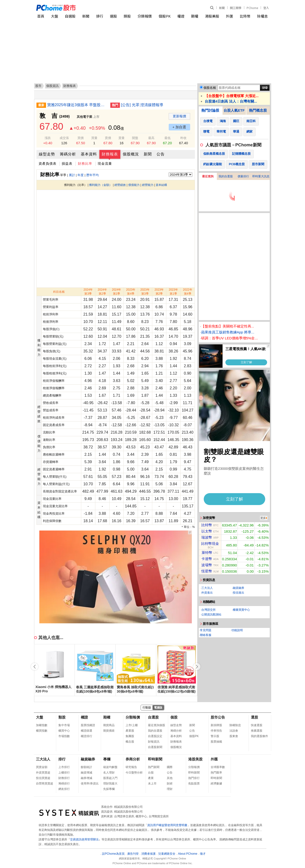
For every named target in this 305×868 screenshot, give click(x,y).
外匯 (229, 16)
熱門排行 (194, 778)
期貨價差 (109, 731)
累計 (72, 175)
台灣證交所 (208, 610)
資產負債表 (48, 164)
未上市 (152, 784)
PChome (252, 8)
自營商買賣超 (45, 784)
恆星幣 (207, 571)
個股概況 (131, 154)
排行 (100, 16)
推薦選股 (257, 731)
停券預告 (216, 731)
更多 (263, 518)
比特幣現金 (210, 543)
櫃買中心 (64, 731)
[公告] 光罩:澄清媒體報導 (142, 105)
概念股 (130, 742)
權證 (181, 16)
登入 (266, 8)
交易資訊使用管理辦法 (84, 839)
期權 (195, 16)
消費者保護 (148, 854)
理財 (170, 789)
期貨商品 (109, 725)
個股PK (165, 16)
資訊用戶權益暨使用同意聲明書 (167, 825)
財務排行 (64, 778)
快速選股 (257, 725)
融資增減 (86, 773)
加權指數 (42, 725)
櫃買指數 (42, 731)
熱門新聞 (154, 767)
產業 (151, 778)
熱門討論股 (210, 110)
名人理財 (109, 773)
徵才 (203, 854)
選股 (113, 16)
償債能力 (134, 185)
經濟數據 (216, 784)
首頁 (41, 16)
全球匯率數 (218, 767)
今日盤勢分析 (134, 773)
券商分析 (133, 759)
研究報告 (131, 767)
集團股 (130, 736)
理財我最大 (110, 784)
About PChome (188, 854)
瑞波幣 (207, 537)
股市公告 (218, 717)
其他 (170, 778)
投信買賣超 (43, 778)
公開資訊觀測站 (211, 615)
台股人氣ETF (234, 110)
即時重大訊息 (261, 176)
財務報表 (110, 154)
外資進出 (207, 593)
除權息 (262, 16)
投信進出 (239, 593)
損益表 (67, 164)
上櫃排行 (64, 773)
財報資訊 (154, 742)
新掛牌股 (216, 725)
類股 (127, 16)
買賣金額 (42, 767)
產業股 (130, 731)
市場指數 (64, 736)
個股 (174, 717)
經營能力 (148, 185)
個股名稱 (210, 88)
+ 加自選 (179, 127)
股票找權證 (88, 725)
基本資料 (89, 154)
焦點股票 (194, 784)
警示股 (215, 736)
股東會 (234, 736)
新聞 (222, 8)
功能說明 (237, 630)
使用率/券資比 (90, 784)
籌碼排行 (64, 784)
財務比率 (85, 164)
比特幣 (245, 16)
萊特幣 (207, 553)
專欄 (107, 759)
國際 (170, 767)
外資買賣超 (43, 773)
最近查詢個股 (157, 725)
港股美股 (212, 16)
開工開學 (236, 8)
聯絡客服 (206, 635)
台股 (151, 773)
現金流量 (105, 164)
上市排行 (64, 767)
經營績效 (120, 185)
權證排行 (86, 736)
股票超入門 (110, 778)
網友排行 (64, 789)
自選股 (70, 16)
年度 (81, 175)
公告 (161, 154)
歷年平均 (92, 175)
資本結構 (161, 185)
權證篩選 (86, 731)
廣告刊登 (133, 854)
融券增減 (86, 778)
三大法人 (207, 588)
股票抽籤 (216, 742)
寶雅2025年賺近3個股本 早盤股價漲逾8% (77, 105)
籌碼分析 (68, 154)
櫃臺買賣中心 (241, 610)
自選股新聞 (155, 747)
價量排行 (243, 176)
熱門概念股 (258, 110)
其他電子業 (84, 117)
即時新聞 (155, 759)
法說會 (234, 731)
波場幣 (207, 565)
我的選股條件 (259, 736)
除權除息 (235, 725)
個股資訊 (52, 86)
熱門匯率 (216, 773)
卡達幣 (207, 559)
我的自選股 (226, 176)
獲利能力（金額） (101, 185)
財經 (170, 784)
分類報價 (145, 16)
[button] (197, 667)
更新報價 (179, 116)
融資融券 (239, 588)
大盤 (55, 16)
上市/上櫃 (132, 725)
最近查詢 (208, 176)
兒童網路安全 (167, 854)
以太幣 (207, 531)
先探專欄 (109, 789)
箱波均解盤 (110, 767)
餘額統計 (86, 767)
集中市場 (64, 725)
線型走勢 (47, 154)
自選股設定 (155, 736)
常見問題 (206, 630)
